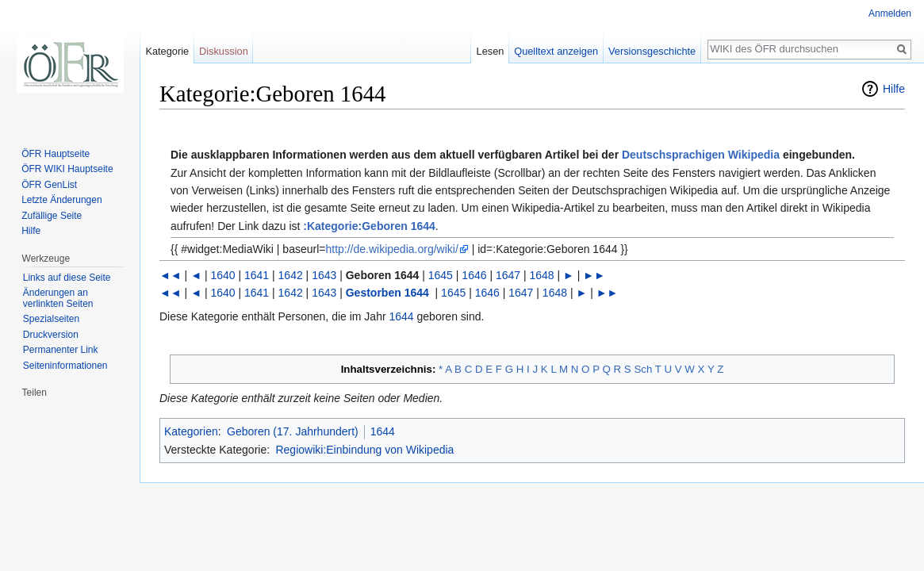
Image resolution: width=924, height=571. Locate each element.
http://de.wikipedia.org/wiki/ (391, 249)
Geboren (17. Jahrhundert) (293, 431)
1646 (474, 275)
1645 (441, 275)
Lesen (491, 51)
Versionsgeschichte (652, 51)
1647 (508, 275)
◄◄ (171, 275)
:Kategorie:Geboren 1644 (369, 226)
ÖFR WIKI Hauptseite (67, 169)
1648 (542, 275)
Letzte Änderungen (61, 200)
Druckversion (51, 335)
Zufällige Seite (52, 216)
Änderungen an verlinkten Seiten (58, 298)
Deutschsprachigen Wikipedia (701, 155)
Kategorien (191, 431)
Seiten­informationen (65, 366)
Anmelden (890, 13)
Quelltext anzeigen (556, 51)
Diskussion (224, 51)
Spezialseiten (51, 319)
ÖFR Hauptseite (56, 154)
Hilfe (894, 89)
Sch (643, 369)
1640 (222, 275)
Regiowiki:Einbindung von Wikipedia (364, 450)
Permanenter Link (61, 350)
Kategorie (167, 51)
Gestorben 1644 (387, 293)
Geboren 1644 (383, 275)
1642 (291, 275)
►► (594, 275)
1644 (402, 316)
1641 (257, 275)
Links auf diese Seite (67, 278)
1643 (324, 275)
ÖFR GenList (49, 185)
